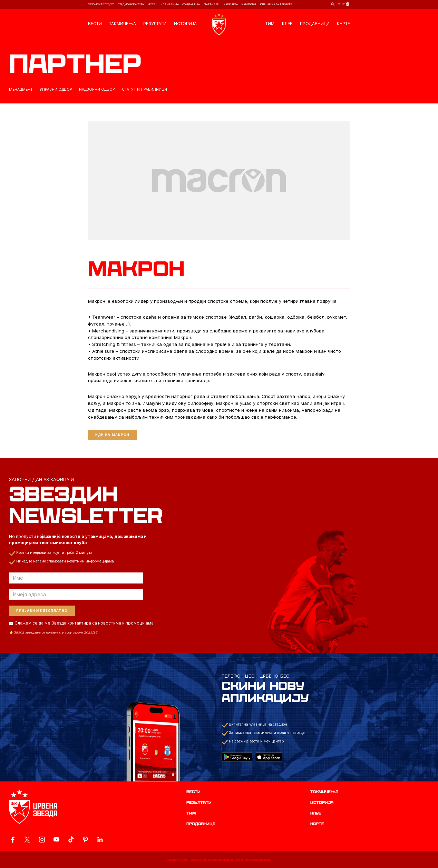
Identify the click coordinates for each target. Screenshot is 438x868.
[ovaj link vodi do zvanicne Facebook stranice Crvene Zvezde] (13, 840)
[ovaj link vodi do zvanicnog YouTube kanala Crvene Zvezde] (56, 840)
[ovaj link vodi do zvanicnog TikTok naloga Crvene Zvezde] (71, 840)
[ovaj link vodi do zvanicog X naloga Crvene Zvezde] (27, 840)
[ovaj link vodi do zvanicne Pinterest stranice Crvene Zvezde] (85, 840)
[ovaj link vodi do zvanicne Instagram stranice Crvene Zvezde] (42, 840)
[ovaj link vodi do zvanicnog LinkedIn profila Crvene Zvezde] (100, 840)
